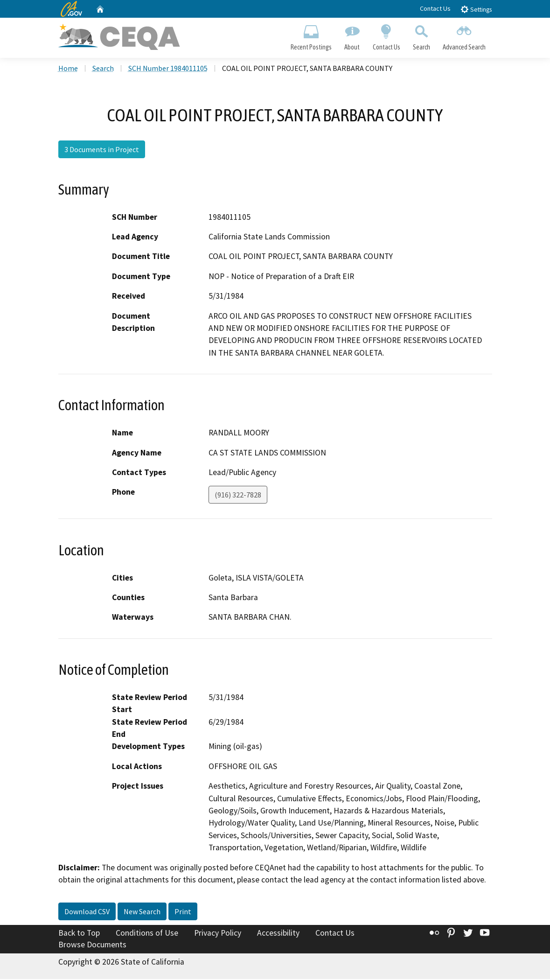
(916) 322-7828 (238, 496)
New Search (142, 912)
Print (183, 912)
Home (68, 70)
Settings (476, 9)
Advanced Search (464, 35)
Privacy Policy (218, 934)
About (352, 35)
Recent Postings (311, 35)
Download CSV (87, 912)
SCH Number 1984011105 (168, 70)
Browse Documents (92, 945)
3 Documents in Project (102, 151)
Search (421, 35)
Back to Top (79, 934)
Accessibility (278, 934)
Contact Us (435, 8)
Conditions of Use (147, 934)
